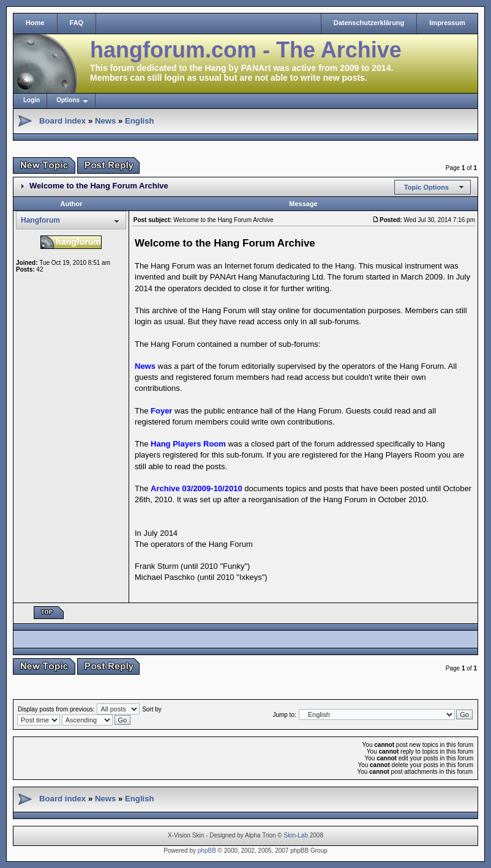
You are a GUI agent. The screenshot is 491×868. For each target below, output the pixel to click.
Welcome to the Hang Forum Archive (99, 186)
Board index (62, 121)
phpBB (207, 851)
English (140, 121)
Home (35, 23)
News (105, 121)
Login (32, 100)
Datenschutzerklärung (369, 23)
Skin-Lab (296, 835)
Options (68, 100)
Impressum (447, 23)
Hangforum (40, 220)
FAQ (77, 23)
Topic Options (426, 187)
